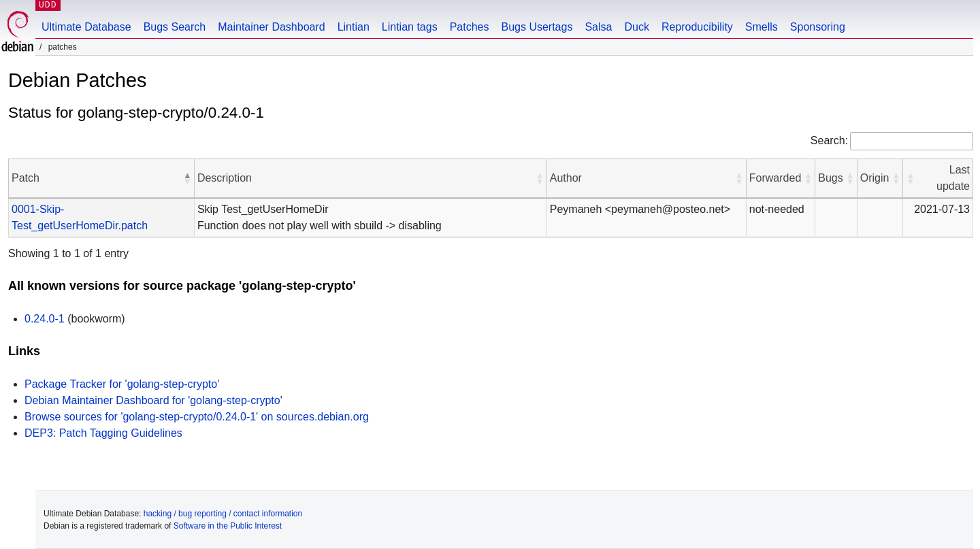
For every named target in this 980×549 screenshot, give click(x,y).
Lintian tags (410, 27)
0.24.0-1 (45, 319)
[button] (187, 178)
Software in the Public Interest (228, 526)
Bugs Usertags (537, 27)
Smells (762, 27)
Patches (470, 27)
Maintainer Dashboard (271, 27)
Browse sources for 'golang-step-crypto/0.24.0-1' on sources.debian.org (197, 417)
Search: (829, 140)
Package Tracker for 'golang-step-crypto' (122, 384)
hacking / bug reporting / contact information (223, 514)
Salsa (598, 27)
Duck (636, 27)
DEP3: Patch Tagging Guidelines (103, 433)
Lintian (354, 27)
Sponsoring (818, 27)
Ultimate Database (86, 27)
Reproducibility (697, 27)
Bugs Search (175, 27)
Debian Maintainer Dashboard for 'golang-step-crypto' (153, 400)
